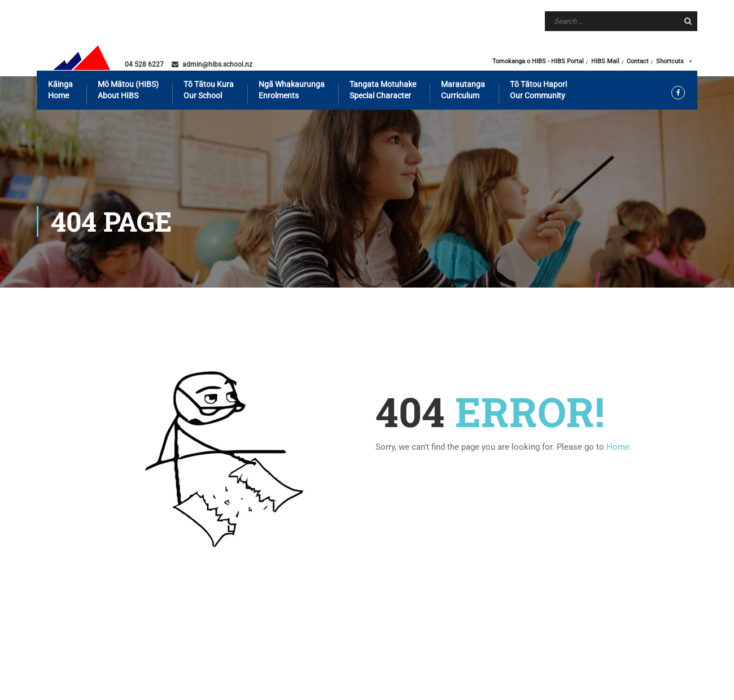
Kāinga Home (60, 90)
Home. (619, 447)
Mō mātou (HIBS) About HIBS (128, 90)
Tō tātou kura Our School (209, 90)
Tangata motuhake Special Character (383, 90)
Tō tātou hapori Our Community (538, 90)
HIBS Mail (605, 61)
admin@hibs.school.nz (217, 64)
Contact (638, 61)
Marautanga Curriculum (463, 90)
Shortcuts (675, 62)
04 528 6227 (144, 64)
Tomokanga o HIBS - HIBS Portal (538, 61)
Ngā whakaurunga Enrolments (292, 90)
